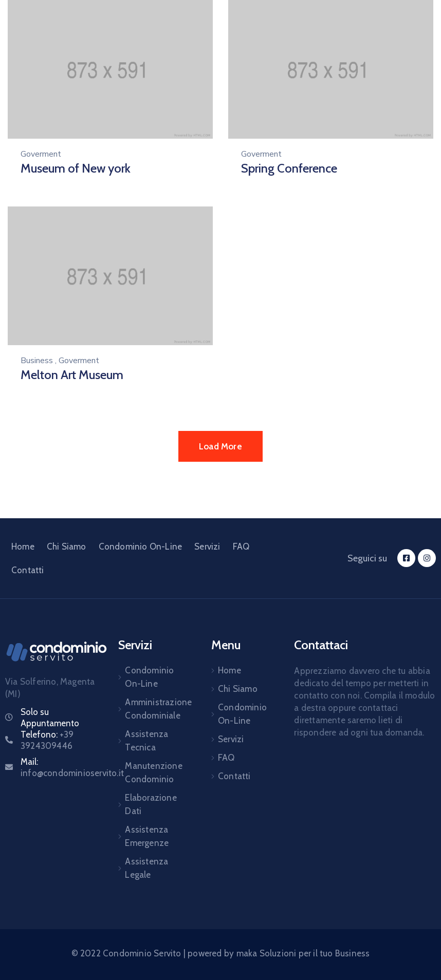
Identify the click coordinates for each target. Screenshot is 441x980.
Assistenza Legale (146, 868)
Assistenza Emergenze (147, 836)
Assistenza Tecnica (146, 741)
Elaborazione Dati (151, 804)
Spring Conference (289, 168)
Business (37, 361)
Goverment (41, 154)
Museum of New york (76, 168)
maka (247, 953)
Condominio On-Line (141, 546)
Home (23, 546)
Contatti (28, 570)
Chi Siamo (67, 546)
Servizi (207, 546)
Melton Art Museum (72, 375)
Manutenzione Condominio (153, 772)
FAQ (241, 546)
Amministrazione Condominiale (156, 709)
